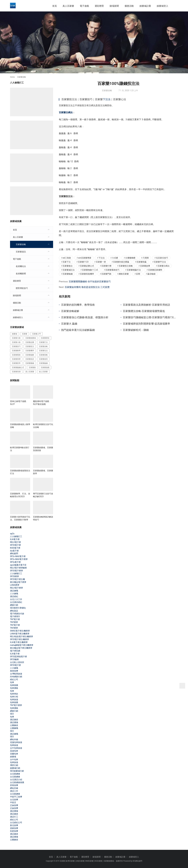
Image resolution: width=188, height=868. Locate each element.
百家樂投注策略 (126, 266)
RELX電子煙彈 (16, 588)
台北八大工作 (16, 599)
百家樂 (62, 861)
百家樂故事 (145, 266)
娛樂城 (13, 757)
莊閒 (138, 274)
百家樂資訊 (21, 252)
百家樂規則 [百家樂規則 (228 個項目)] (43, 359)
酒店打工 (14, 817)
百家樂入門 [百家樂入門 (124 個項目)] (36, 334)
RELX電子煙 (15, 542)
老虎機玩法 (21, 266)
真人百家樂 (68, 6)
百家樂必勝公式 (87, 266)
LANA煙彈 (15, 585)
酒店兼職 (14, 591)
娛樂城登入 (162, 6)
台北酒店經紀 (16, 602)
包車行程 (14, 697)
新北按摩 (14, 825)
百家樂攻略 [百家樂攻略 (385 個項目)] (43, 346)
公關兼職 (14, 728)
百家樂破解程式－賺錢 (136, 330)
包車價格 (14, 688)
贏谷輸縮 (151, 274)
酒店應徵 (14, 722)
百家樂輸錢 (68, 274)
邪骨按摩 (14, 785)
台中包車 (14, 759)
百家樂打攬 (106, 266)
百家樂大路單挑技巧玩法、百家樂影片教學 (20, 518)
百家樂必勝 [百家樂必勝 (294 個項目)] (30, 342)
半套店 (13, 802)
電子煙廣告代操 (17, 614)
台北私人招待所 (17, 662)
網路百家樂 (124, 274)
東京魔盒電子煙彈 (18, 582)
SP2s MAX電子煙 (18, 556)
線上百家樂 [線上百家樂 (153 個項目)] (43, 372)
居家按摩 (14, 828)
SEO (12, 714)
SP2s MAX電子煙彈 (19, 559)
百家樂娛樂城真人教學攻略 (20, 426)
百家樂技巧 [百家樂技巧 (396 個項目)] (16, 346)
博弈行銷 (14, 765)
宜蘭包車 (14, 754)
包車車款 (14, 694)
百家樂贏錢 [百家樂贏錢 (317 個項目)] (43, 363)
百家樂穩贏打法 (134, 270)
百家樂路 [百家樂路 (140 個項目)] (32, 368)
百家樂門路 (106, 274)
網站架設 (14, 611)
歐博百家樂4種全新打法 (20, 449)
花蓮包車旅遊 (16, 742)
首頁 (55, 6)
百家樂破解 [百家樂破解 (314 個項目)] (30, 355)
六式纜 (115, 258)
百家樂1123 (83, 262)
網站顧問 (14, 553)
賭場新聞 (114, 6)
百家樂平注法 (160, 262)
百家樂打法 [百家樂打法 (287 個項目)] (43, 342)
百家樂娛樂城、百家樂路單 (43, 472)
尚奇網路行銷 (16, 677)
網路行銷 (14, 605)
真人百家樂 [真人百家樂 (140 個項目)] (30, 372)
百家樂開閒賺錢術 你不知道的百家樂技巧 (90, 282)
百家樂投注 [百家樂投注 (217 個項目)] (30, 346)
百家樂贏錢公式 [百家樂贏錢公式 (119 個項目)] (18, 368)
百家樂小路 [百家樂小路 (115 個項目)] (16, 342)
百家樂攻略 (107, 90)
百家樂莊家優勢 (155, 270)
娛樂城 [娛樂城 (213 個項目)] (14, 334)
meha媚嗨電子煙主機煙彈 (22, 645)
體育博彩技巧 (22, 288)
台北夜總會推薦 (17, 782)
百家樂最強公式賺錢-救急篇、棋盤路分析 (85, 317)
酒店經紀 (14, 596)
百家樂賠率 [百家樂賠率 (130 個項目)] (16, 363)
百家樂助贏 (142, 262)
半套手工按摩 (16, 797)
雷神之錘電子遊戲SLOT (18, 403)
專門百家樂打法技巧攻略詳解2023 (43, 495)
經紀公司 (14, 679)
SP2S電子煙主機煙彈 (19, 639)
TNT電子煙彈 (16, 705)
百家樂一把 (101, 262)
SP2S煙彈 (14, 576)
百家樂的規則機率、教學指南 (78, 305)
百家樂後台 (68, 266)
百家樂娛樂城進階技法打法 (20, 472)
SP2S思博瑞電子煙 (18, 657)
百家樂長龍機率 (87, 274)
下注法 (107, 99)
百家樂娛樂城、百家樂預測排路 (43, 449)
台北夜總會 (15, 774)
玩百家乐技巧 (162, 258)
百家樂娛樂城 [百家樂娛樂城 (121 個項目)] (31, 338)
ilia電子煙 (14, 551)
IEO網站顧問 (137, 861)
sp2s (12, 534)
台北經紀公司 (16, 822)
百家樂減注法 (69, 270)
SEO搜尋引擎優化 (18, 608)
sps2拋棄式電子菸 (18, 565)
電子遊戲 (84, 6)
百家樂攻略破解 (70, 311)
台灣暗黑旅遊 (16, 674)
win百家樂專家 (85, 258)
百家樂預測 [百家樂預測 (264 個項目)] (16, 372)
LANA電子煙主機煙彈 (20, 634)
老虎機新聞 (21, 274)
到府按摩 (14, 831)
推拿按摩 (14, 671)
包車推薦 (14, 685)
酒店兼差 (14, 720)
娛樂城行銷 (15, 768)
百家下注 (67, 262)
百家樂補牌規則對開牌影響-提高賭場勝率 (146, 324)
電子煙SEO (15, 616)
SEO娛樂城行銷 (17, 771)
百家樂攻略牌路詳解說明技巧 (43, 518)
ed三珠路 (67, 258)
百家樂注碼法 (66, 112)
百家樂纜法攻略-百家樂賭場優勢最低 (144, 311)
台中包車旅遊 (16, 748)
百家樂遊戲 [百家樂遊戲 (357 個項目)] (45, 368)
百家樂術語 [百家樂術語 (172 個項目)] (30, 359)
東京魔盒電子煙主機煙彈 (21, 648)
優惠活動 (129, 6)
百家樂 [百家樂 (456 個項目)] (25, 334)
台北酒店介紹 (16, 780)
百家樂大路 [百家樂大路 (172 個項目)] (16, 338)
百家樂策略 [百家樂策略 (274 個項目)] (43, 355)
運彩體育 (99, 6)
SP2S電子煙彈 (16, 571)
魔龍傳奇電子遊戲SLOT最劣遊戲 (41, 403)
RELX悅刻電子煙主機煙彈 (21, 637)
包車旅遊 (14, 699)
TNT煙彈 (14, 622)
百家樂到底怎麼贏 (121, 262)
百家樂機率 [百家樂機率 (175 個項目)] (30, 351)
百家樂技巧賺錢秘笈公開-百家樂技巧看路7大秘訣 (150, 317)
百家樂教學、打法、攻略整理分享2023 (20, 495)
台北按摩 (14, 800)
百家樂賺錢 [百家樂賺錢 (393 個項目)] (30, 363)
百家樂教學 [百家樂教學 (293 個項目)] (16, 351)
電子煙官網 (15, 651)
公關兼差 (14, 725)
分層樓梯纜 (130, 258)
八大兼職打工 (16, 536)
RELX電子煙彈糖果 (18, 568)
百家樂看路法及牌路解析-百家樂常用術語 (146, 305)
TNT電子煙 (15, 619)
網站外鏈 (14, 739)
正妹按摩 (14, 805)
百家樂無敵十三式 (90, 270)
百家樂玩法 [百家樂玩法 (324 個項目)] (43, 351)
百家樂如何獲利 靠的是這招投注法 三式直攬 (87, 287)
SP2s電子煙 (15, 562)
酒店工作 (14, 791)
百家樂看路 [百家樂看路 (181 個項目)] (16, 355)
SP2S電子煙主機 (17, 579)
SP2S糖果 (14, 659)
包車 (12, 682)
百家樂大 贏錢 (69, 324)
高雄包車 (14, 751)
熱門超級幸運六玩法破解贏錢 (78, 330)
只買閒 (146, 258)
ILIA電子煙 (15, 539)
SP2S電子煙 (15, 545)
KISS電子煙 (15, 548)
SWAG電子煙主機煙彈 (20, 631)
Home (12, 77)
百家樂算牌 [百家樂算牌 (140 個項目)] (16, 359)
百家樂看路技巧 (112, 270)
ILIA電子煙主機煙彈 (19, 642)
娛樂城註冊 (145, 6)
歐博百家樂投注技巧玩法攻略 (43, 426)
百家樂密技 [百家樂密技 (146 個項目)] (45, 338)
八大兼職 (14, 594)
